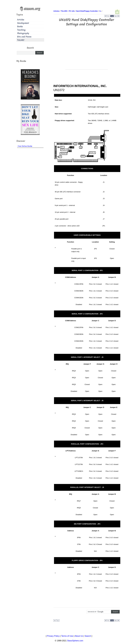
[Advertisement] (87, 52)
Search (88, 636)
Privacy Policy (53, 636)
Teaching (21, 30)
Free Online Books (25, 146)
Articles (21, 20)
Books (20, 27)
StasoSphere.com (75, 641)
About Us (79, 636)
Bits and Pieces (24, 37)
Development (23, 23)
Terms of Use (67, 636)
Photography (23, 33)
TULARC (21, 40)
